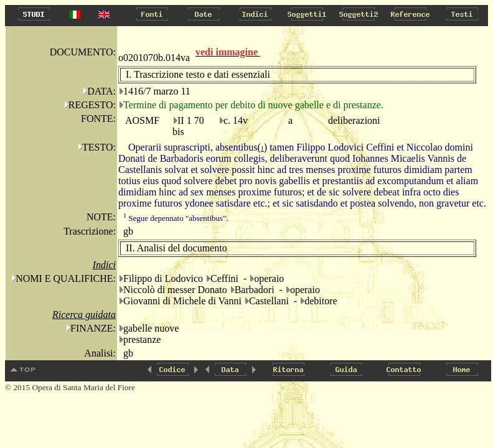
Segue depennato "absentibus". (176, 218)
